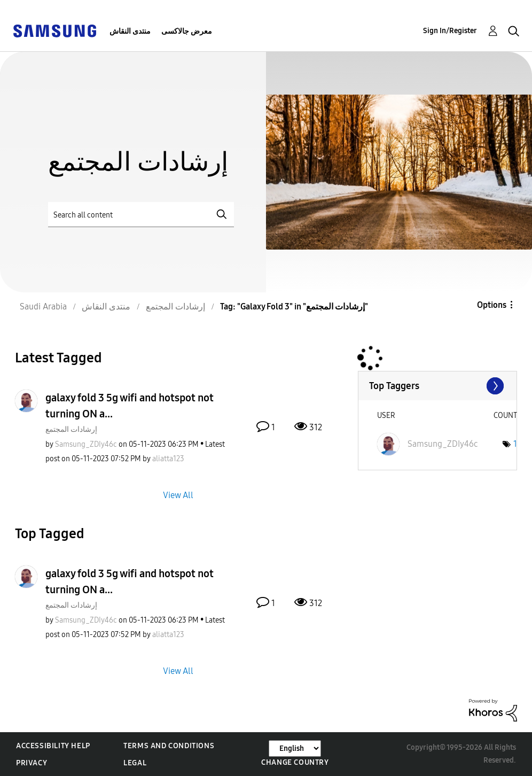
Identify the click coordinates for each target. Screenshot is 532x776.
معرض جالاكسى (187, 31)
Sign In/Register (450, 31)
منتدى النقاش (130, 31)
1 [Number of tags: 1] (515, 444)
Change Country (295, 762)
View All (178, 495)
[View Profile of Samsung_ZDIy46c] (86, 444)
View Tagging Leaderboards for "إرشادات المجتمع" (437, 386)
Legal (135, 763)
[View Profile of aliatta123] (168, 459)
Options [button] (492, 305)
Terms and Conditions (169, 746)
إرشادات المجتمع (71, 429)
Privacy (32, 763)
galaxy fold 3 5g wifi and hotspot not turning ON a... (130, 406)
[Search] (141, 215)
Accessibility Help (53, 746)
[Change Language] (295, 748)
